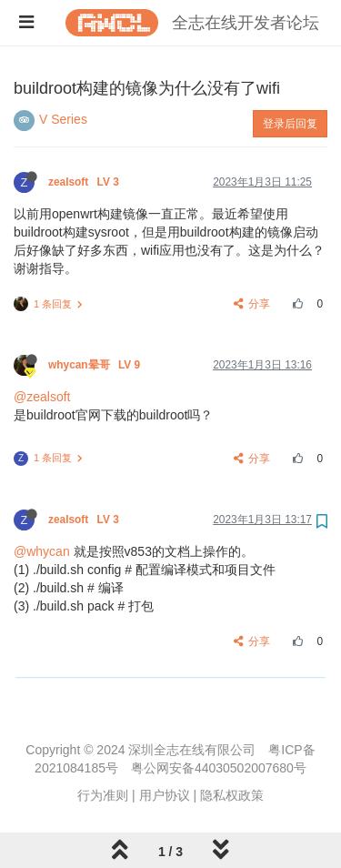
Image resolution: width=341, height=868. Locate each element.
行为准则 (103, 795)
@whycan (42, 551)
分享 (252, 304)
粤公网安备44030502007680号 (219, 768)
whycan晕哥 (95, 365)
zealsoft (85, 182)
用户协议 (165, 795)
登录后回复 (290, 124)
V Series (63, 119)
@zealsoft (42, 397)
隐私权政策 (232, 795)
